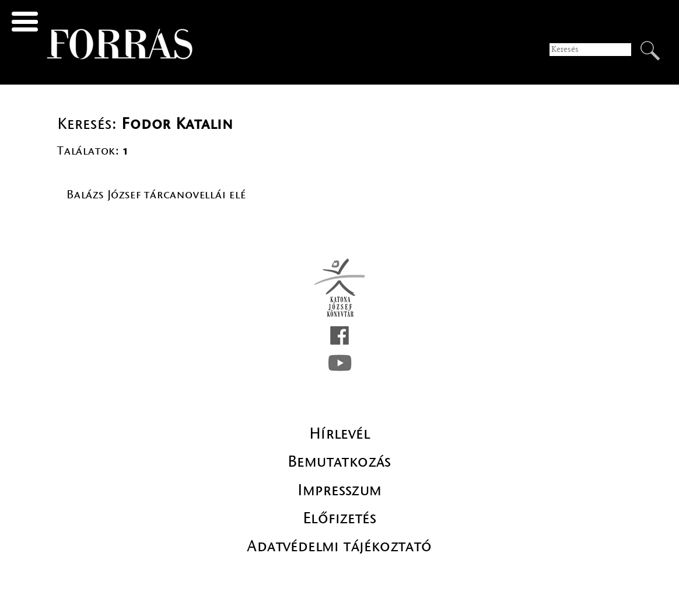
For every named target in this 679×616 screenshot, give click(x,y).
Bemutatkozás (339, 461)
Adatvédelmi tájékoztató (339, 546)
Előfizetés (339, 518)
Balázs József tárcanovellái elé (156, 195)
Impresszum (340, 490)
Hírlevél (339, 433)
